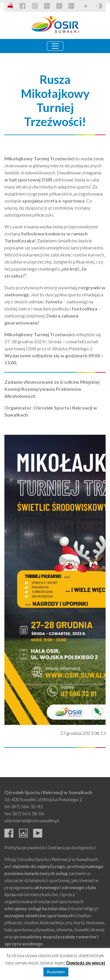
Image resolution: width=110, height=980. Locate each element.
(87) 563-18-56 (28, 813)
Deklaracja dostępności (72, 847)
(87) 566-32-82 (27, 806)
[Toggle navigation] (55, 46)
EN (47, 6)
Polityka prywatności (26, 847)
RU (71, 6)
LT (59, 6)
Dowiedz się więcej (86, 963)
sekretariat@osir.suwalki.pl (32, 820)
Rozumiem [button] (56, 972)
